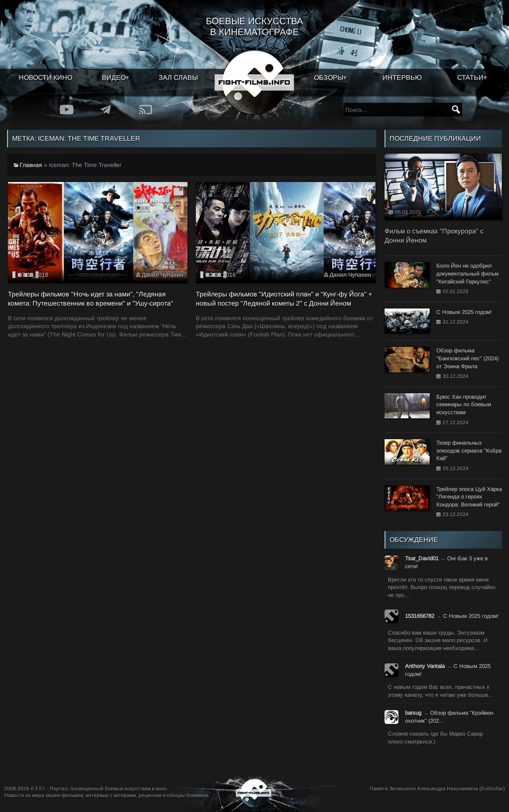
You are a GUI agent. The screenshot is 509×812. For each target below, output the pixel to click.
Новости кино (46, 77)
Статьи (470, 77)
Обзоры (329, 77)
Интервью (402, 77)
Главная (31, 165)
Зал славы (178, 77)
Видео (114, 77)
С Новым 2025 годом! (471, 616)
